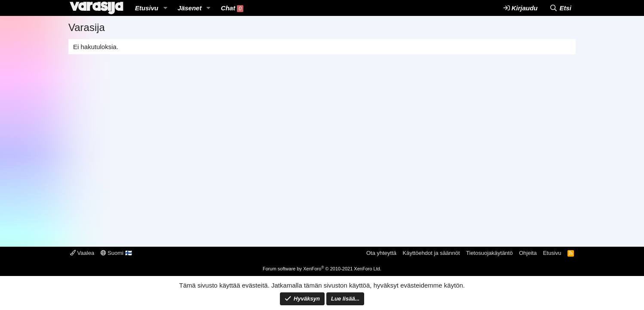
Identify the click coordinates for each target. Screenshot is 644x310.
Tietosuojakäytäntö (489, 253)
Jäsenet (190, 8)
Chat (232, 8)
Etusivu (147, 8)
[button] (165, 8)
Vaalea (82, 253)
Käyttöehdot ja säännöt (431, 253)
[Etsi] (560, 8)
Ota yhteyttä (381, 253)
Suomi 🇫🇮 (116, 253)
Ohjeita (528, 253)
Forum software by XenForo (322, 269)
